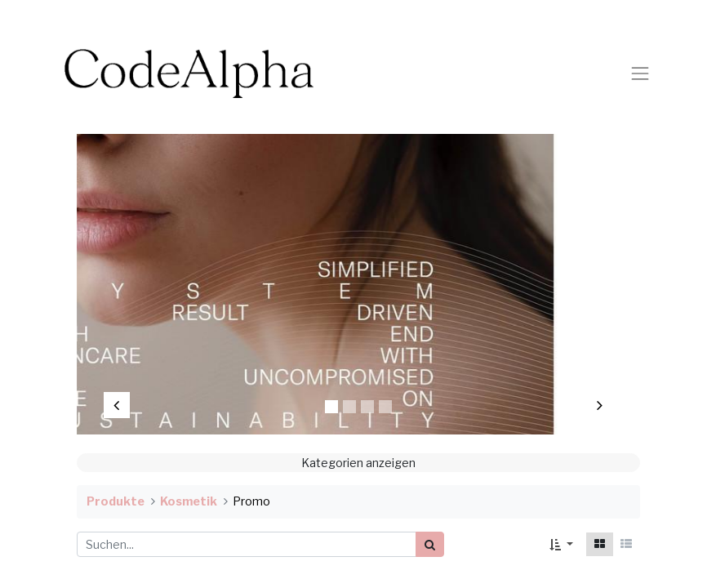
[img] (127, 276)
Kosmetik (189, 501)
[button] (561, 544)
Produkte (116, 501)
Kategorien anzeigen (358, 463)
